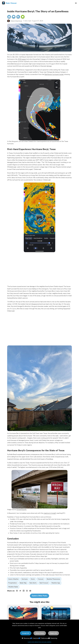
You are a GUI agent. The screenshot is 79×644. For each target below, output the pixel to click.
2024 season (22, 59)
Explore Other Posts (39, 596)
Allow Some (40, 633)
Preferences (44, 638)
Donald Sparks (21, 510)
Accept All (26, 633)
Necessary (26, 638)
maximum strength (50, 513)
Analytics (35, 638)
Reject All (54, 633)
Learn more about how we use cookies (39, 642)
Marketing (53, 638)
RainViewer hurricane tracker (54, 74)
